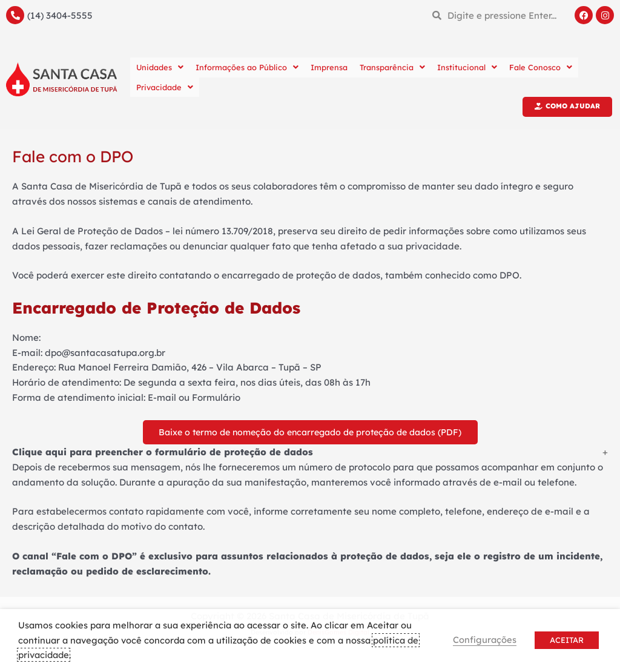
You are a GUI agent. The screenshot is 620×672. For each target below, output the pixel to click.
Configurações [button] (485, 640)
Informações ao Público (247, 67)
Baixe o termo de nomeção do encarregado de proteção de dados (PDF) (310, 433)
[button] (310, 455)
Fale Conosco (541, 67)
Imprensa (329, 67)
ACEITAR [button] (567, 640)
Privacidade (165, 87)
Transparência (392, 67)
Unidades (160, 67)
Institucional (467, 67)
